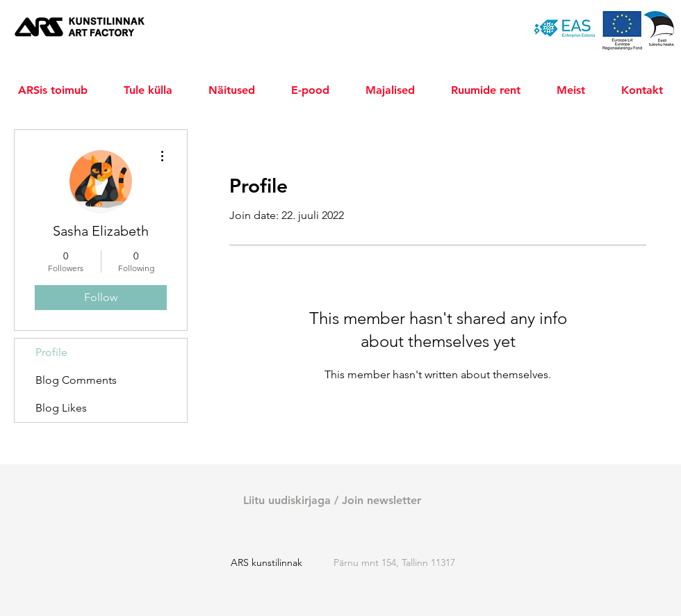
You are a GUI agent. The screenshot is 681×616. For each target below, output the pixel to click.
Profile (51, 352)
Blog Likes (61, 408)
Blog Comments (76, 380)
